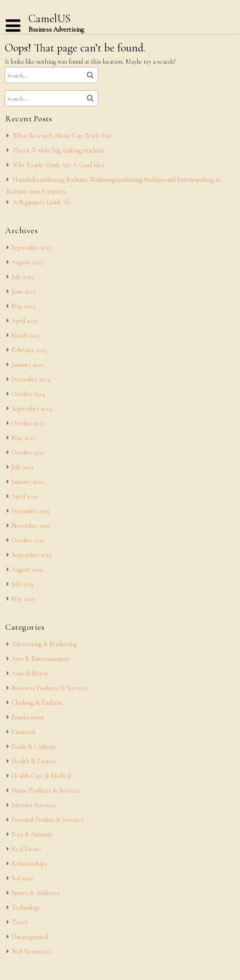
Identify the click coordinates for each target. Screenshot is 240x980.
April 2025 (25, 321)
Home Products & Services (46, 790)
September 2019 (31, 555)
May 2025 (23, 306)
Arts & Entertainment (41, 659)
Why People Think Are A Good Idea (58, 165)
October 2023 (28, 423)
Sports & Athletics (36, 893)
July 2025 (23, 277)
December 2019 (30, 511)
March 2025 (26, 335)
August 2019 (27, 570)
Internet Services (33, 805)
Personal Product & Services (47, 820)
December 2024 (31, 379)
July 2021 (22, 467)
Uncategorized (30, 937)
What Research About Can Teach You (62, 136)
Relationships (29, 864)
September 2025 (32, 248)
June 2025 (24, 291)
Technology (26, 908)
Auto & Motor (30, 673)
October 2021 (28, 452)
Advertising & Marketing (44, 644)
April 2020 (25, 496)
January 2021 (27, 482)
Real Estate (26, 849)
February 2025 (29, 350)
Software (23, 878)
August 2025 (27, 262)
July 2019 (22, 584)
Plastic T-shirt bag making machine (59, 150)
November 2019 (31, 526)
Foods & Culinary (34, 747)
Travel (20, 922)
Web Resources (31, 951)
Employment (28, 717)
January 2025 (28, 365)
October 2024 (28, 394)
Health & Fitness (34, 761)
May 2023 (23, 438)
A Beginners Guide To (41, 202)
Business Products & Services (50, 688)
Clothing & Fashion (37, 703)
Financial (23, 732)
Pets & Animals (32, 834)
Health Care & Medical (41, 776)
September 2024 (32, 409)
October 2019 (28, 540)
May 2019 (23, 599)
